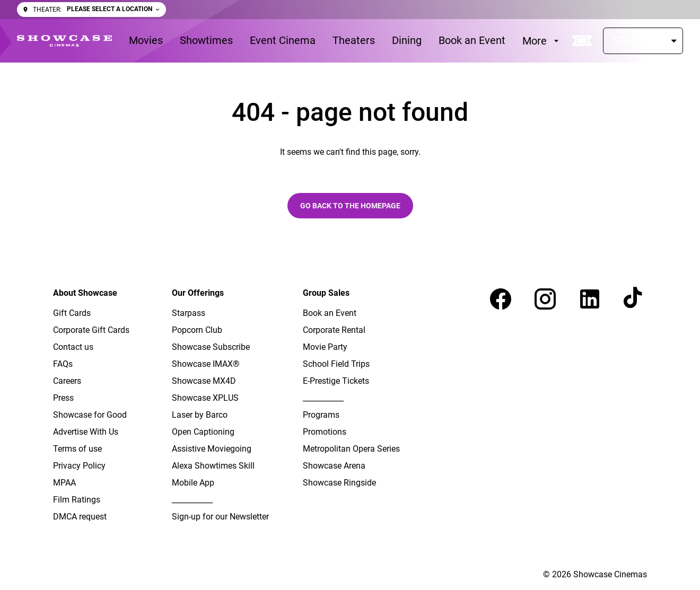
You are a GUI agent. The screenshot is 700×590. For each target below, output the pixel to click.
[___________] (192, 500)
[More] (542, 41)
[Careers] (67, 381)
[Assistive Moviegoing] (212, 449)
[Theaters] (354, 41)
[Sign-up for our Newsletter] (220, 517)
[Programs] (321, 415)
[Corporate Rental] (334, 330)
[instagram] (545, 299)
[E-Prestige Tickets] (336, 381)
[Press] (63, 398)
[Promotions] (325, 432)
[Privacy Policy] (79, 466)
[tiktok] (634, 299)
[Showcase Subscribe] (211, 347)
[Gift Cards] (72, 313)
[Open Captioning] (203, 432)
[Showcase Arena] (334, 466)
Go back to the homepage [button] (350, 206)
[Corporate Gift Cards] (91, 330)
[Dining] (407, 41)
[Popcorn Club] (197, 330)
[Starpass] (643, 41)
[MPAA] (64, 483)
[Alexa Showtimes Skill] (213, 466)
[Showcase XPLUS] (205, 398)
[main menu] (345, 41)
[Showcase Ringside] (339, 483)
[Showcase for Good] (90, 415)
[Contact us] (73, 347)
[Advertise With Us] (86, 432)
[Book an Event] (472, 41)
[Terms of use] (77, 449)
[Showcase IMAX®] (206, 364)
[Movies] (146, 41)
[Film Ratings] (77, 500)
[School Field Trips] (336, 364)
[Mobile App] (193, 483)
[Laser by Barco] (200, 415)
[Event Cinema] (283, 41)
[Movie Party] (325, 347)
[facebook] (501, 299)
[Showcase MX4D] (204, 381)
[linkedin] (590, 299)
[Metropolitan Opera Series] (351, 449)
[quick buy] (582, 41)
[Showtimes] (206, 41)
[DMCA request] (80, 517)
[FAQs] (63, 364)
